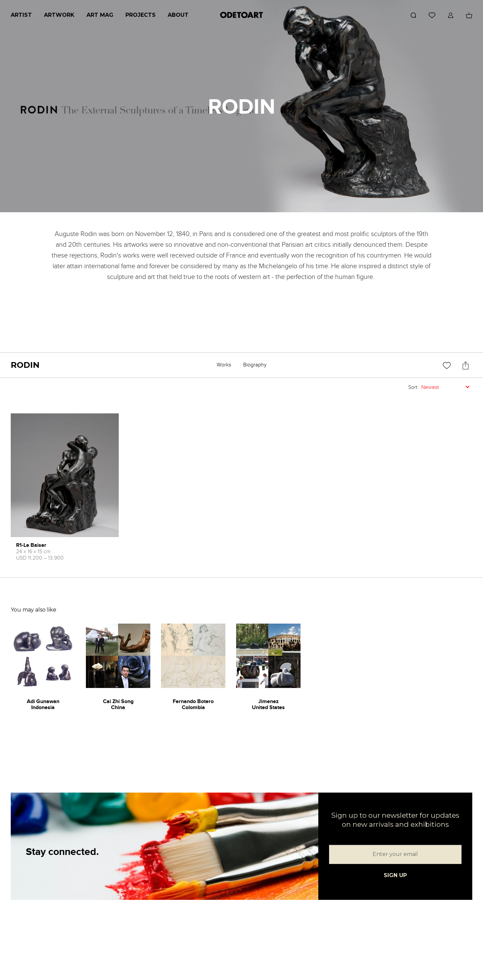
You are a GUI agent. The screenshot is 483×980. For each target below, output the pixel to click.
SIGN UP (395, 875)
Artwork (59, 15)
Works (224, 365)
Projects (141, 15)
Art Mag (100, 15)
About (178, 15)
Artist (21, 15)
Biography (255, 365)
